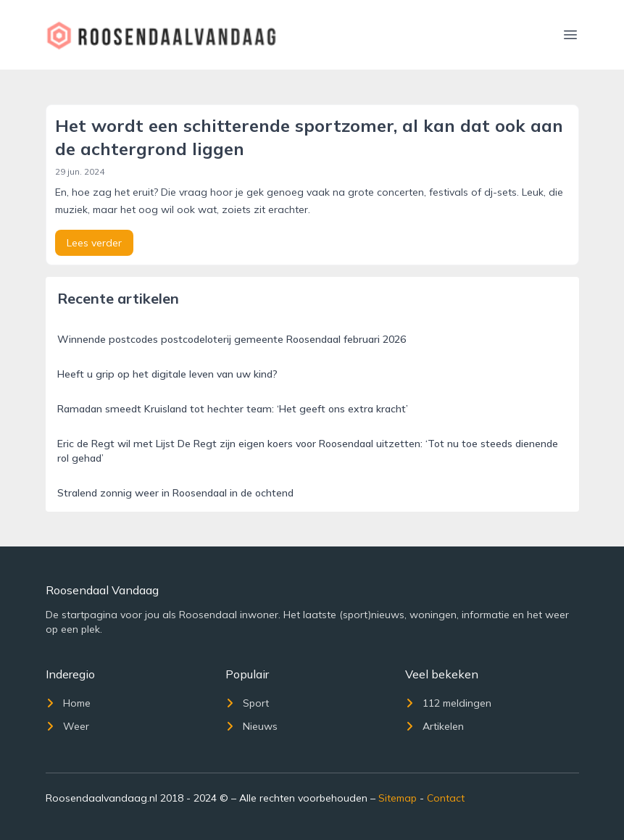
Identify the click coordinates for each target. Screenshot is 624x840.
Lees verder (94, 243)
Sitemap (398, 798)
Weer (67, 726)
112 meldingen (448, 703)
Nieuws (251, 726)
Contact (446, 798)
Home (68, 703)
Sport (247, 703)
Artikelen (434, 726)
